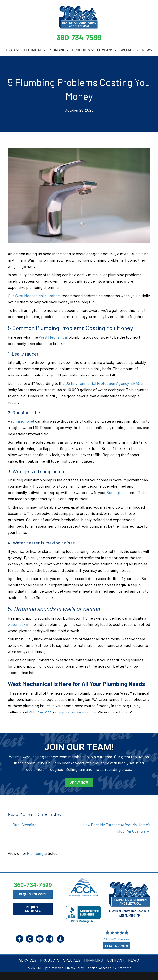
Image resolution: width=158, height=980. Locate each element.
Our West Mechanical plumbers (34, 295)
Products (81, 50)
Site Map (91, 967)
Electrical (32, 50)
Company (105, 50)
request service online (77, 712)
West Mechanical (53, 337)
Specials (128, 50)
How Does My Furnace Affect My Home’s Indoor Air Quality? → (116, 828)
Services (28, 960)
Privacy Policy (74, 967)
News (147, 50)
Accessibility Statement (115, 967)
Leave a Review (117, 946)
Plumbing (57, 50)
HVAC (10, 50)
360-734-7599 (79, 37)
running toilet (23, 421)
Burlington (116, 492)
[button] (17, 50)
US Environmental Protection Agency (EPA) (102, 383)
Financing (94, 960)
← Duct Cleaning (22, 824)
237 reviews (122, 939)
